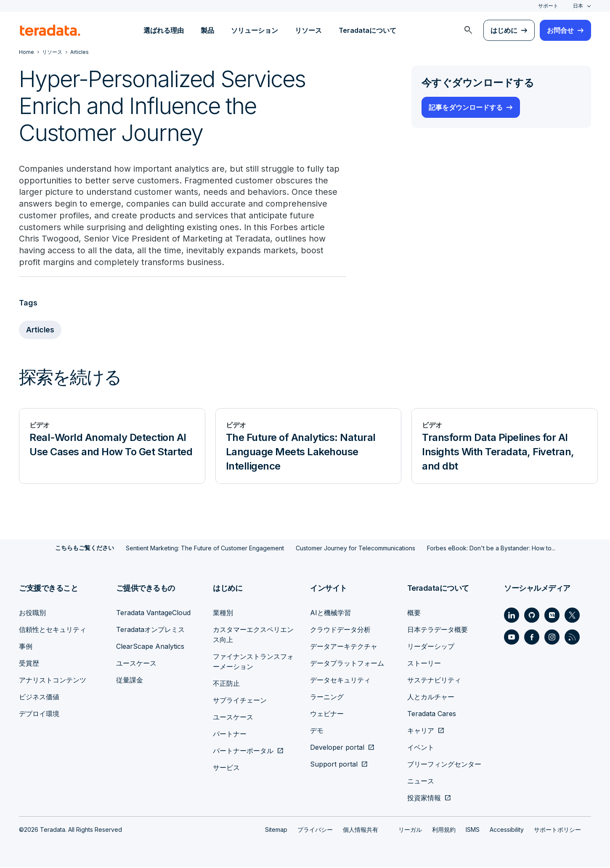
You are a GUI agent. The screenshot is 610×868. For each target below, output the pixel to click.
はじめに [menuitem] (504, 30)
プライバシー (315, 830)
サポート (548, 6)
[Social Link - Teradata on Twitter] (572, 616)
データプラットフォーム (347, 664)
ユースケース (136, 664)
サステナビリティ (434, 681)
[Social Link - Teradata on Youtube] (512, 638)
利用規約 (444, 830)
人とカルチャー (431, 698)
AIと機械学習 (330, 613)
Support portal (334, 765)
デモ (317, 731)
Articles (41, 331)
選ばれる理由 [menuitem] (164, 30)
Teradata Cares (432, 714)
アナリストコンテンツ (53, 681)
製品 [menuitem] (207, 30)
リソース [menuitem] (308, 30)
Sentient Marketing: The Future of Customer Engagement (205, 549)
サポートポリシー (557, 830)
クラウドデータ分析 (340, 630)
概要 (414, 613)
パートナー (230, 735)
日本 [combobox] (578, 6)
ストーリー (424, 664)
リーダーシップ (431, 647)
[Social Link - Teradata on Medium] (552, 616)
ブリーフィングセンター (444, 765)
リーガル (410, 830)
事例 (26, 647)
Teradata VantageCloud (153, 613)
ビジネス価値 (39, 698)
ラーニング (327, 698)
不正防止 (226, 684)
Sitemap (276, 830)
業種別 (223, 613)
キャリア (421, 731)
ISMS (473, 830)
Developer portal (337, 748)
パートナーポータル (243, 751)
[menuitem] (468, 30)
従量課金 (130, 681)
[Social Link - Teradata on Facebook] (532, 638)
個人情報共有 (361, 830)
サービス (226, 768)
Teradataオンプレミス (150, 630)
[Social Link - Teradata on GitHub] (532, 616)
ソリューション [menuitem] (255, 30)
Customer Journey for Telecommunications (355, 549)
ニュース (421, 782)
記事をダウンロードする (466, 107)
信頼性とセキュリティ (53, 630)
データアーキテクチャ (344, 647)
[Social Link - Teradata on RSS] (572, 638)
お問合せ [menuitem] (560, 30)
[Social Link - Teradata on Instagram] (552, 638)
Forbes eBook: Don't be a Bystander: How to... (491, 549)
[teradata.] (50, 30)
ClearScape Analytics (150, 647)
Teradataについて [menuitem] (367, 30)
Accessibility (507, 830)
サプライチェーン (240, 701)
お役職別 (32, 613)
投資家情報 (424, 799)
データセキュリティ (340, 681)
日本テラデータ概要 (438, 630)
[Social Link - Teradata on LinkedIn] (512, 616)
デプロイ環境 (39, 714)
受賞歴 (29, 664)
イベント (421, 748)
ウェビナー (327, 714)
